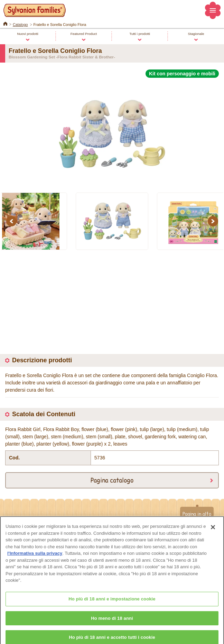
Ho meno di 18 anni (112, 622)
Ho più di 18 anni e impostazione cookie (112, 603)
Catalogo (20, 25)
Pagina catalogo (112, 480)
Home (5, 23)
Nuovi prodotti (27, 34)
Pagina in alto (197, 514)
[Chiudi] (213, 531)
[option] (112, 131)
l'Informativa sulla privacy (35, 557)
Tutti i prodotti (140, 34)
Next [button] (214, 221)
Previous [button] (12, 221)
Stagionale (196, 34)
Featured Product (84, 34)
